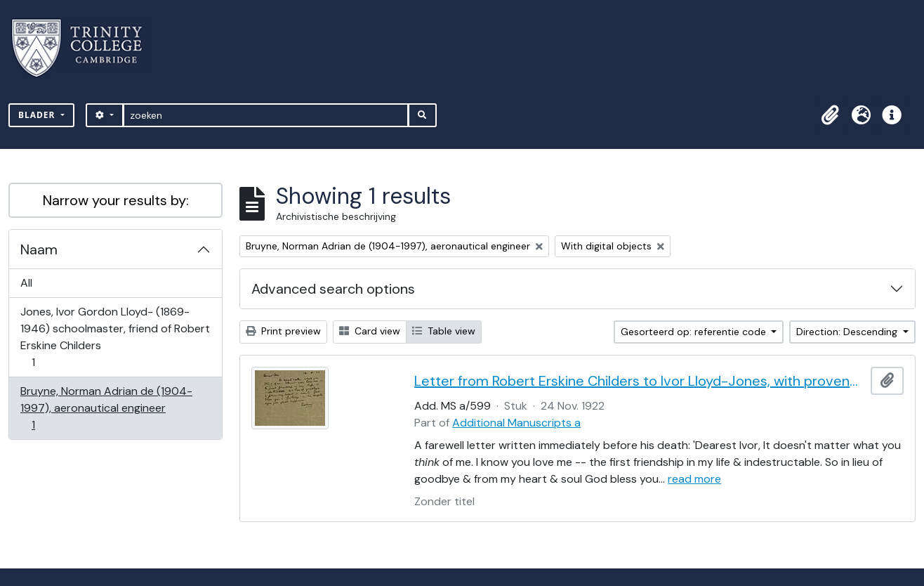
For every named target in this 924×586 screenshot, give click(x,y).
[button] (830, 115)
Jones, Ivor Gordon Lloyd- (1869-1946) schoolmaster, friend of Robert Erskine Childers (115, 337)
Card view (370, 331)
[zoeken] (266, 115)
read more (694, 479)
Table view (444, 331)
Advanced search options (333, 289)
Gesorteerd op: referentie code (695, 332)
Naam (39, 249)
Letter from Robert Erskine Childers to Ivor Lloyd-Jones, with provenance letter (640, 381)
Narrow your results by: (116, 200)
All (26, 283)
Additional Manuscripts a (516, 423)
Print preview (283, 331)
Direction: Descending (848, 332)
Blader (38, 115)
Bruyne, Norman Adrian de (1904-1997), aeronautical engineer (106, 408)
